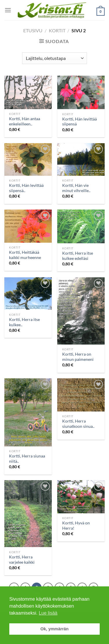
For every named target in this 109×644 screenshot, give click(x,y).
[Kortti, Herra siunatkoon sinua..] (81, 395)
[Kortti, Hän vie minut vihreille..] (81, 159)
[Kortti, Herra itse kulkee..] (28, 293)
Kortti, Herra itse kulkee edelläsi (78, 256)
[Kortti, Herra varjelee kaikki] (28, 514)
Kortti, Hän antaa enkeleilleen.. (25, 121)
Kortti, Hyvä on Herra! (76, 526)
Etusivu (33, 30)
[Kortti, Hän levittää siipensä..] (28, 159)
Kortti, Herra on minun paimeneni (78, 357)
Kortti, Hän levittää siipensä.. (26, 188)
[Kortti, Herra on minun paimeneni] (81, 311)
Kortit (57, 30)
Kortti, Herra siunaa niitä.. (27, 459)
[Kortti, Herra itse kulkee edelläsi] (81, 226)
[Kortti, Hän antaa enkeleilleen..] (28, 92)
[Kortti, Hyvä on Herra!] (81, 497)
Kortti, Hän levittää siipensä (79, 122)
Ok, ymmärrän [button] (54, 629)
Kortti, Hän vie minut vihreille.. (76, 188)
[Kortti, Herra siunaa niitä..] (28, 412)
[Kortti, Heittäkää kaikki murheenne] (28, 226)
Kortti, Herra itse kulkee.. (24, 322)
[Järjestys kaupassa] (54, 58)
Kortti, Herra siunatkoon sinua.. (78, 424)
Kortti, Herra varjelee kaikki (22, 560)
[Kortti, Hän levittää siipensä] (81, 92)
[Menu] (8, 10)
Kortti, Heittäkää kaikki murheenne (25, 255)
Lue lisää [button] (48, 613)
